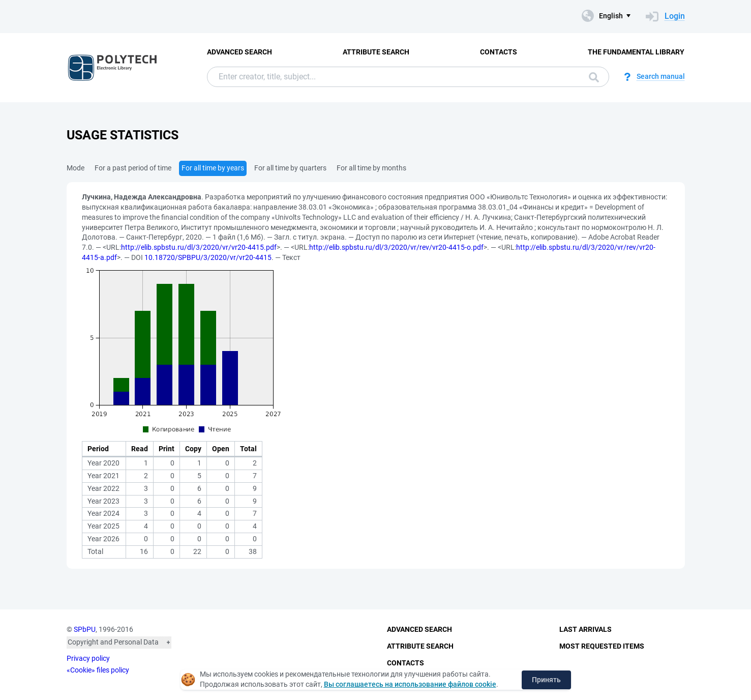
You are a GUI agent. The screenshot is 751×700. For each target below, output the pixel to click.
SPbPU (85, 629)
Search (594, 77)
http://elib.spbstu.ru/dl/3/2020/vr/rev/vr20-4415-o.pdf (396, 247)
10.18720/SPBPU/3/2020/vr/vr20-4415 (208, 257)
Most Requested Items (602, 646)
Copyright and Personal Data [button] (113, 642)
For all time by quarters (290, 168)
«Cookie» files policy (98, 670)
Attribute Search (376, 52)
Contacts (499, 52)
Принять (546, 680)
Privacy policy (88, 658)
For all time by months (371, 168)
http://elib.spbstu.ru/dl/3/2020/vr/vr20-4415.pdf (199, 247)
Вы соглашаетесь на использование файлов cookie (410, 684)
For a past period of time (133, 168)
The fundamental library (636, 52)
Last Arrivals (585, 629)
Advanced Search (239, 52)
